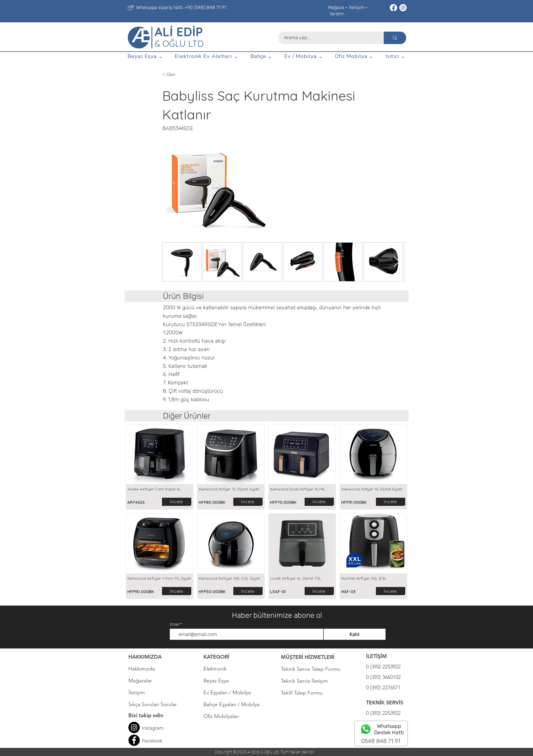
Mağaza (336, 7)
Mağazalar (140, 681)
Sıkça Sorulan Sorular (153, 704)
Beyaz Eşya (219, 681)
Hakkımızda (142, 669)
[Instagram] (403, 8)
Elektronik (215, 669)
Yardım (336, 14)
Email (175, 624)
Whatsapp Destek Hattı (389, 729)
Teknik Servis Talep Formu (311, 669)
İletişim (357, 7)
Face (147, 741)
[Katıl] (355, 634)
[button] (145, 57)
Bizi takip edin (146, 715)
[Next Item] (397, 262)
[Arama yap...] (328, 38)
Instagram (153, 728)
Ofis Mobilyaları (221, 716)
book (157, 741)
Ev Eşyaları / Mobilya (227, 693)
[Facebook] (393, 8)
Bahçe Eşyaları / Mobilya (231, 704)
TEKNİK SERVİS (385, 703)
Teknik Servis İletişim (304, 681)
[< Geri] (192, 74)
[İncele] (177, 502)
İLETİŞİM (376, 656)
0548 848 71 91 (381, 741)
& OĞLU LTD (179, 43)
